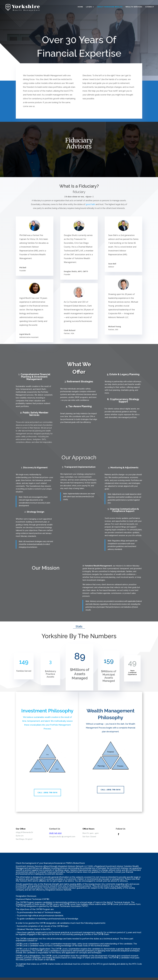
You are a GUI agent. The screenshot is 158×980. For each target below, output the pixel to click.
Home (80, 7)
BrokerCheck (79, 863)
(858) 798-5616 (55, 833)
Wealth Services (134, 7)
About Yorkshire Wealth (110, 7)
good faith (90, 204)
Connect (150, 7)
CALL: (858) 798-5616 (47, 792)
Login (89, 7)
